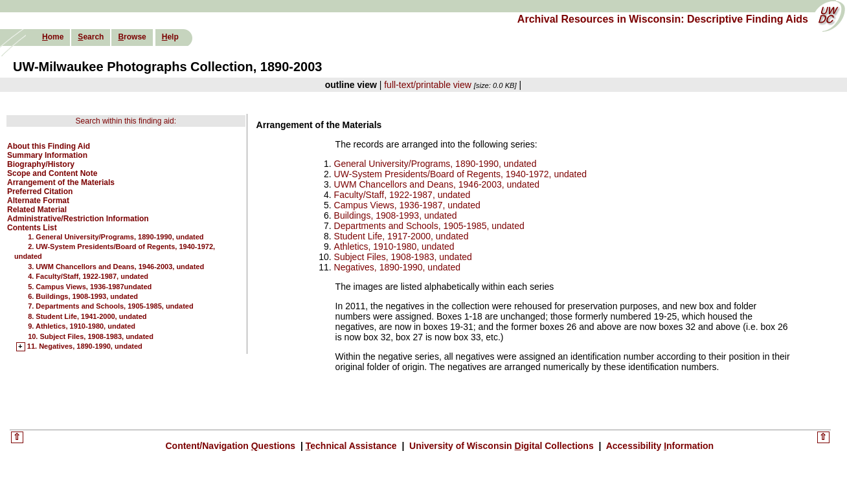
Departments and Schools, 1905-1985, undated (429, 226)
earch (91, 37)
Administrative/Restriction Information (78, 219)
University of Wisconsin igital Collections (501, 446)
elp (170, 37)
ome (53, 37)
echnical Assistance (353, 446)
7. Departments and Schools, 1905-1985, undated (111, 306)
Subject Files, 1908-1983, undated (403, 257)
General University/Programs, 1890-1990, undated (435, 164)
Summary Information (47, 155)
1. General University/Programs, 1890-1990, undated (116, 237)
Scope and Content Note (52, 173)
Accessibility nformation (659, 446)
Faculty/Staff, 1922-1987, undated (402, 195)
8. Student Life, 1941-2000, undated (87, 316)
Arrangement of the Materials (61, 182)
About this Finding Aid (49, 146)
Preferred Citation (40, 192)
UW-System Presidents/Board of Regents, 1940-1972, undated (460, 174)
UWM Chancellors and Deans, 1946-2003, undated (437, 184)
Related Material (37, 210)
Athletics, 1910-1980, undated (394, 247)
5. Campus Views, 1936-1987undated (90, 287)
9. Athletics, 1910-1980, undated (82, 326)
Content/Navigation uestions (232, 446)
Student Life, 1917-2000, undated (401, 236)
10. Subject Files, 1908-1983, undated (91, 336)
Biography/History (41, 164)
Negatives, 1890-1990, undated (397, 267)
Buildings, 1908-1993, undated (396, 215)
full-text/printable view (428, 85)
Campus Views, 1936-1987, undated (407, 205)
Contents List (32, 228)
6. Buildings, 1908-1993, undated (83, 296)
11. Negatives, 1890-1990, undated (85, 347)
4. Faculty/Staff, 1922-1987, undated (88, 276)
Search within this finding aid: (126, 121)
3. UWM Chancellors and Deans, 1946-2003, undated (116, 267)
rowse (132, 37)
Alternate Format (38, 201)
